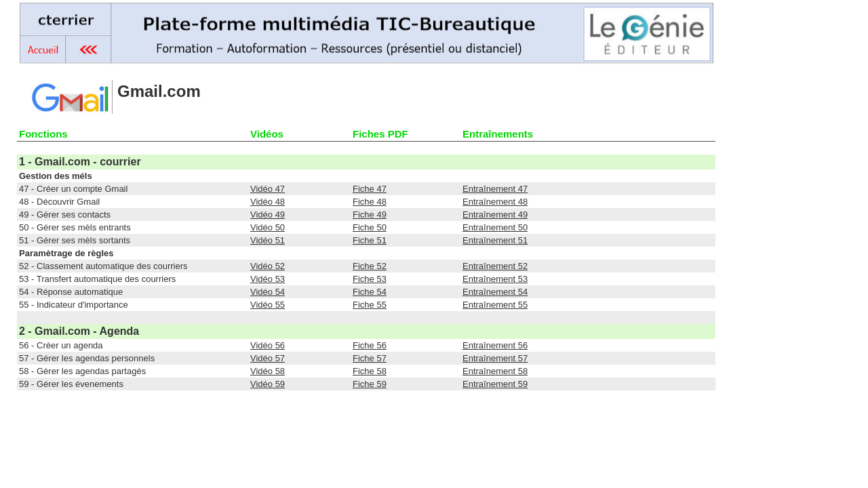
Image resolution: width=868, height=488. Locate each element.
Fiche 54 (370, 292)
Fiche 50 (370, 227)
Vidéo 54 (268, 292)
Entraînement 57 (495, 358)
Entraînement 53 (495, 279)
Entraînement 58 (495, 371)
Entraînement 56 (495, 345)
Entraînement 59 (495, 384)
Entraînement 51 (495, 240)
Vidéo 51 (268, 240)
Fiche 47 (370, 189)
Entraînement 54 (495, 292)
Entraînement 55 (495, 305)
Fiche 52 (370, 266)
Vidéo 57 (268, 358)
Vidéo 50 (268, 227)
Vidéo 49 (268, 215)
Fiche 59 (370, 384)
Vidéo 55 (268, 305)
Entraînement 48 (495, 202)
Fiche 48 (370, 202)
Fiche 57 (370, 358)
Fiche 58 (370, 371)
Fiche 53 (370, 279)
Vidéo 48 (268, 202)
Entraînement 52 (495, 266)
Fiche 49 (370, 215)
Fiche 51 (370, 240)
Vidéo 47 (268, 189)
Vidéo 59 (268, 384)
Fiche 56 (370, 345)
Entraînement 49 (495, 215)
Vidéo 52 (268, 266)
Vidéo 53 (268, 279)
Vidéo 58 (268, 371)
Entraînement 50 (495, 227)
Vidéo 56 (268, 345)
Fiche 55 (370, 305)
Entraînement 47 (495, 189)
